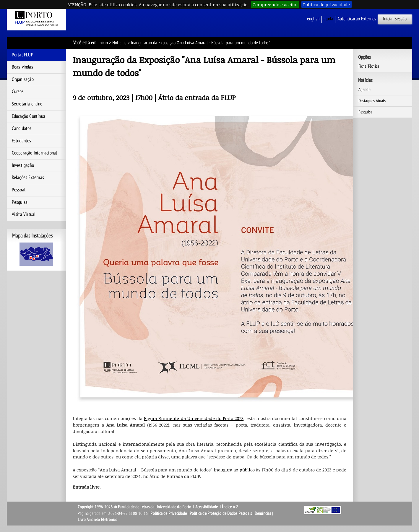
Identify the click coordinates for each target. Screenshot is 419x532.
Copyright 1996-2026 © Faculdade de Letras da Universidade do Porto (135, 507)
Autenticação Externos (357, 19)
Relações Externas (28, 178)
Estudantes (22, 141)
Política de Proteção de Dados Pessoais (221, 513)
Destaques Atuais (372, 101)
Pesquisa (20, 202)
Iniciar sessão (395, 19)
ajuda (328, 19)
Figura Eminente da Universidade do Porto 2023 (194, 418)
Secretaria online (27, 104)
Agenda (364, 90)
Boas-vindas (22, 67)
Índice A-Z (230, 507)
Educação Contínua (29, 116)
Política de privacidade (327, 4)
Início (103, 43)
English (313, 19)
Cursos (18, 92)
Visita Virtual (24, 214)
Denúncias (263, 513)
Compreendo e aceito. (275, 4)
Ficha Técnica (369, 66)
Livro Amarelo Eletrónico (98, 520)
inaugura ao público (234, 470)
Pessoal (19, 190)
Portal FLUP (23, 55)
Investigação (23, 165)
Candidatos (22, 128)
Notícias (119, 43)
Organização (23, 79)
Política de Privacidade (169, 513)
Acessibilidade (207, 507)
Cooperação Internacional (35, 153)
